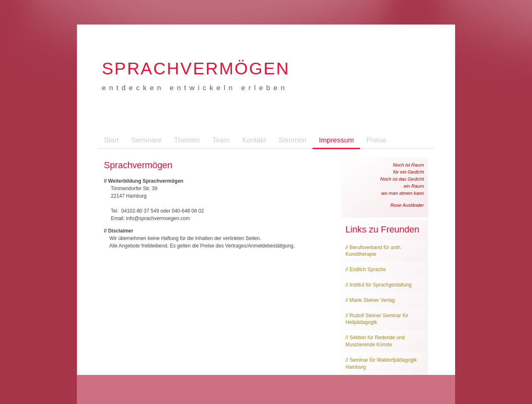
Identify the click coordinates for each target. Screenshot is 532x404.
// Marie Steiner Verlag (370, 300)
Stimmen (292, 140)
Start (111, 140)
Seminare (147, 140)
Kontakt (254, 140)
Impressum (336, 140)
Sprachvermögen (196, 69)
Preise (376, 140)
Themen (187, 140)
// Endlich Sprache (366, 269)
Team (221, 140)
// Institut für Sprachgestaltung (378, 285)
